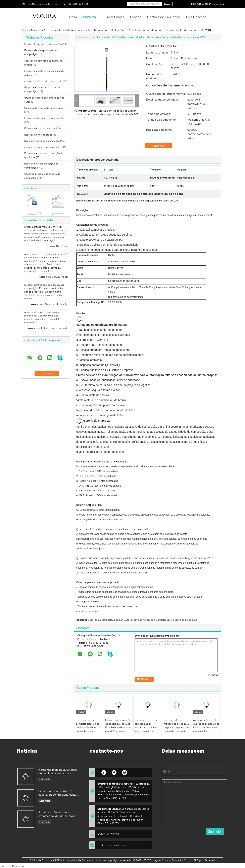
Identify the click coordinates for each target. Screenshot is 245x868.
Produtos (89, 17)
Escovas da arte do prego (38, 135)
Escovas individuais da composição (44, 118)
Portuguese (217, 4)
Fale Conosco (196, 17)
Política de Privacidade (42, 860)
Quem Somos (114, 17)
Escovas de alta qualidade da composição (67, 30)
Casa (73, 17)
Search (168, 4)
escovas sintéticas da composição (43, 81)
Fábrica (136, 17)
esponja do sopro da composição (43, 147)
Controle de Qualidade (164, 17)
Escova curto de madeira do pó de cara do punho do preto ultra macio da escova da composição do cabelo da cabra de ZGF (177, 729)
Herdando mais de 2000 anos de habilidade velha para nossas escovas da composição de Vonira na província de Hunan (58, 772)
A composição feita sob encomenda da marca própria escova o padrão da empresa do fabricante (58, 814)
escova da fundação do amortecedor (151, 620)
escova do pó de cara (185, 620)
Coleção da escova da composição (44, 108)
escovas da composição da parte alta (109, 620)
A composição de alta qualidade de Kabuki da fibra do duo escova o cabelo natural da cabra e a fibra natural (206, 727)
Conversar (161, 146)
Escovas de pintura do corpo (40, 128)
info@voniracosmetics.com (43, 4)
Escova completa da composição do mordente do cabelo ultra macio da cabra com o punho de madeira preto (146, 729)
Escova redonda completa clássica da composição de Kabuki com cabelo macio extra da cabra (89, 727)
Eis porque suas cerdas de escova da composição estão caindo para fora (57, 793)
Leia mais (45, 779)
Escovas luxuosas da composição (43, 44)
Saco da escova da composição (42, 141)
